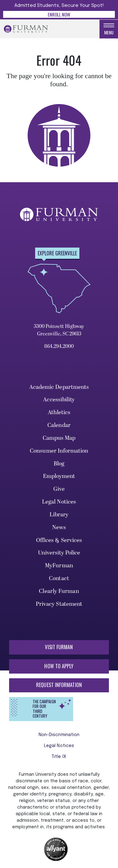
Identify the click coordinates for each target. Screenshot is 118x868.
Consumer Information (59, 451)
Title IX (59, 757)
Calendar (59, 425)
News (59, 527)
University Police (59, 553)
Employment (59, 476)
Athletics (59, 412)
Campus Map (59, 438)
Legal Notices (59, 502)
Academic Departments (59, 387)
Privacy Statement (59, 604)
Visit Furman (59, 647)
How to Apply (59, 666)
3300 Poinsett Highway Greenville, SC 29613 (59, 330)
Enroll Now (59, 14)
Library (59, 515)
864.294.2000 (59, 346)
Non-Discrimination (59, 735)
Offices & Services (59, 540)
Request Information (59, 685)
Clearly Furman (59, 591)
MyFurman (59, 566)
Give (59, 489)
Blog (59, 464)
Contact (59, 578)
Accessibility (59, 400)
